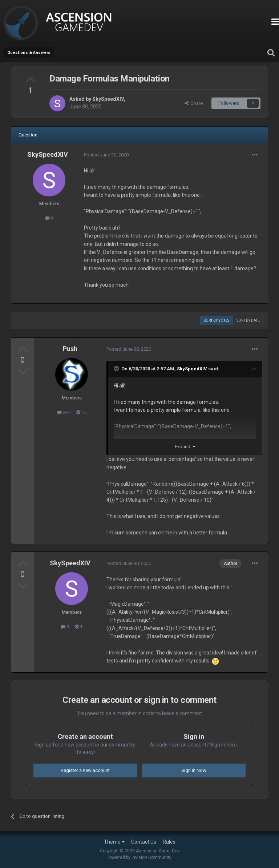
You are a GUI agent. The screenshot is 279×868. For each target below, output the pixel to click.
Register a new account (85, 770)
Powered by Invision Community (139, 857)
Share (194, 103)
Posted (106, 155)
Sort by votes (217, 320)
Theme (114, 842)
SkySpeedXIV (108, 99)
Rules (169, 842)
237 (64, 412)
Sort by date (248, 320)
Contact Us (144, 842)
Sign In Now (194, 770)
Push (70, 349)
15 (81, 412)
